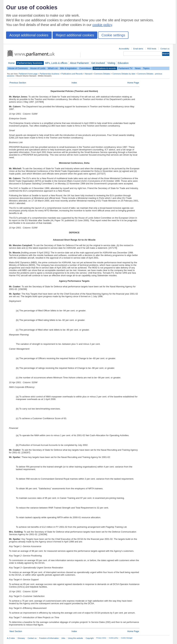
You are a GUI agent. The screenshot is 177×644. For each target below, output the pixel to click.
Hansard (88, 74)
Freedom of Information (49, 638)
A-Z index (11, 638)
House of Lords (38, 68)
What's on (53, 68)
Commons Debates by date (124, 74)
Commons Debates (102, 74)
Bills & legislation (68, 68)
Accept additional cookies (29, 35)
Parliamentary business (30, 63)
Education (123, 63)
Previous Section (18, 83)
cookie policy (102, 25)
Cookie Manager (127, 638)
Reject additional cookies (75, 35)
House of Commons (18, 68)
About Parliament (79, 63)
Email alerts (138, 49)
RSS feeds (152, 49)
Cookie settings (113, 35)
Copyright (90, 638)
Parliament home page (28, 74)
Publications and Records (72, 74)
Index (74, 83)
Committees (85, 68)
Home (11, 63)
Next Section (16, 631)
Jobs (63, 638)
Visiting (111, 63)
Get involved (98, 63)
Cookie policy (113, 638)
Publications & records (105, 68)
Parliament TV (125, 68)
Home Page (133, 83)
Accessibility (124, 49)
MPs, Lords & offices (56, 63)
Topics (146, 68)
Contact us (165, 49)
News (138, 68)
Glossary (21, 638)
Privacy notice (101, 638)
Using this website (75, 638)
